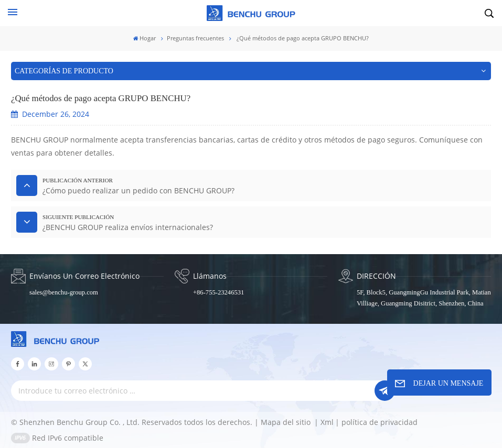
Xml (327, 422)
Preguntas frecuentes (195, 38)
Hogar (145, 38)
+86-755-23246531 (218, 292)
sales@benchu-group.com (64, 292)
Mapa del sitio (287, 422)
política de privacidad (380, 422)
